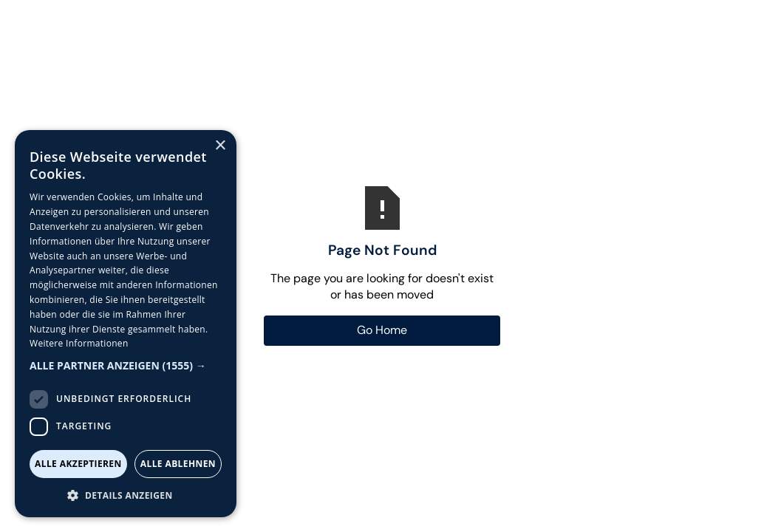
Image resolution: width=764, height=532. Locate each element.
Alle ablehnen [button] (178, 464)
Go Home (382, 330)
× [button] (220, 146)
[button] (126, 366)
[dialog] (126, 324)
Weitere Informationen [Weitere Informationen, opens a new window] (79, 343)
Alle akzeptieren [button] (78, 464)
